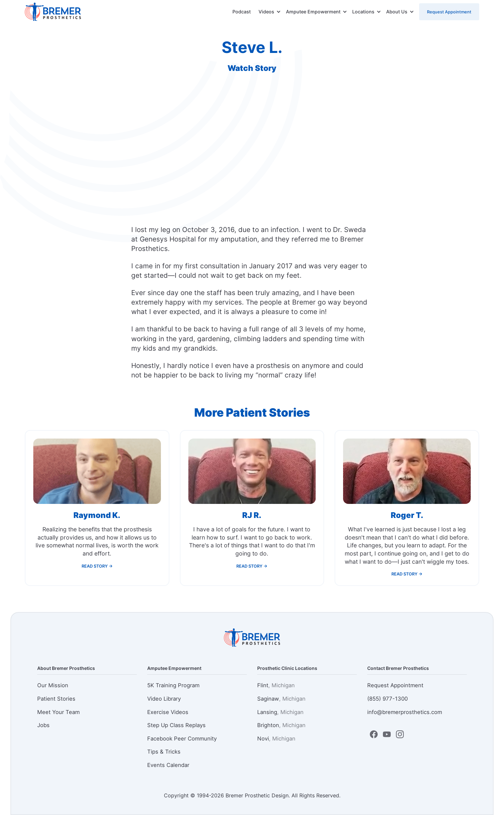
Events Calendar (168, 765)
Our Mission (53, 685)
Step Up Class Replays (176, 725)
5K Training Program (173, 685)
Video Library (164, 699)
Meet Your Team (58, 712)
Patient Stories (56, 699)
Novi (276, 739)
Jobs (43, 725)
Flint (276, 685)
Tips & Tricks (164, 752)
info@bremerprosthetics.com (405, 712)
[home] (53, 12)
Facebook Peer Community (182, 739)
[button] (270, 12)
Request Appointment (449, 12)
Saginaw (281, 699)
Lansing (280, 712)
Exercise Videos (168, 712)
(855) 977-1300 (387, 699)
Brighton (281, 725)
